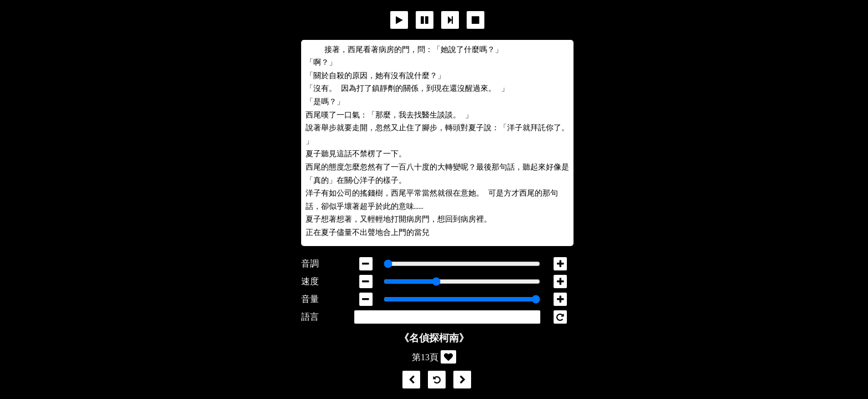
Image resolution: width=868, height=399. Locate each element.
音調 (310, 264)
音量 (310, 299)
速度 (310, 281)
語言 (310, 317)
